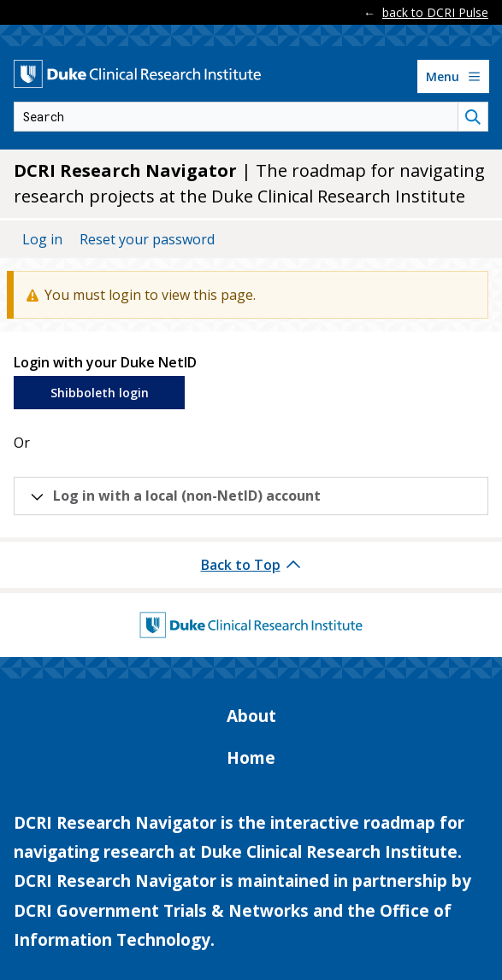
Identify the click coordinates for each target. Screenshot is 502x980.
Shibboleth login (100, 393)
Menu (455, 80)
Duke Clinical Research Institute (329, 852)
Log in (42, 239)
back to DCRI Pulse (435, 12)
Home (251, 758)
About (251, 716)
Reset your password (147, 239)
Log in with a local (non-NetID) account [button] (187, 496)
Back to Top (241, 565)
